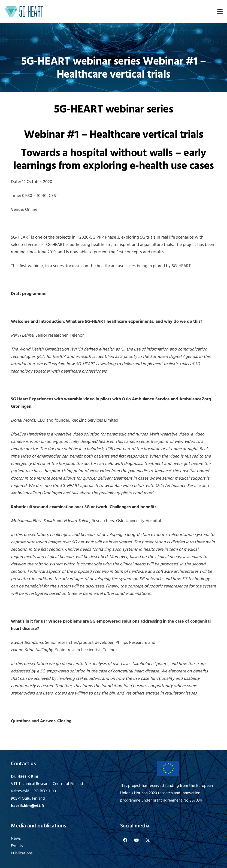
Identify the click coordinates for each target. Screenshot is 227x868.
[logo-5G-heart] (24, 12)
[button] (220, 12)
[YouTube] (137, 840)
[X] (148, 840)
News (16, 839)
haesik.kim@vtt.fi (27, 806)
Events (17, 846)
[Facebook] (125, 840)
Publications (22, 853)
